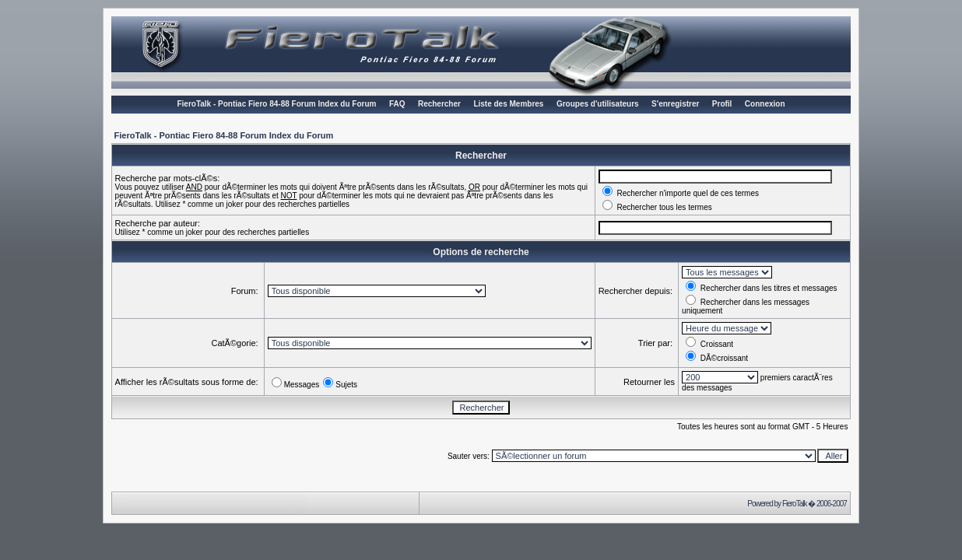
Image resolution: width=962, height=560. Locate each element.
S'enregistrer (675, 104)
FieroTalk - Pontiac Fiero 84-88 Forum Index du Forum (276, 104)
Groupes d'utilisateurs (598, 104)
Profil (722, 104)
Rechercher (439, 104)
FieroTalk (795, 504)
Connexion (765, 104)
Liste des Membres (508, 104)
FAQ (397, 104)
